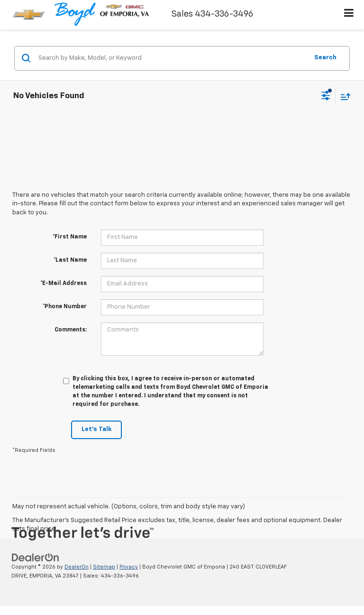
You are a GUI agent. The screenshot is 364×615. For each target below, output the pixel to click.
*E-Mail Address (64, 284)
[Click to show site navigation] (349, 15)
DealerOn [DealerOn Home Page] (77, 567)
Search (325, 58)
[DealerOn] (36, 558)
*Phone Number (65, 307)
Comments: (71, 330)
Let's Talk (96, 429)
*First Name (70, 237)
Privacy (129, 567)
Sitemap (104, 567)
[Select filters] (326, 97)
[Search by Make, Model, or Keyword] (172, 58)
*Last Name (70, 260)
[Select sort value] (343, 96)
